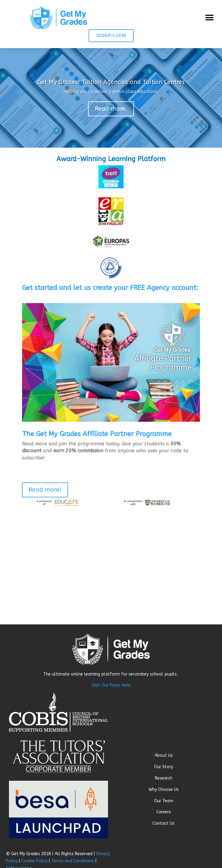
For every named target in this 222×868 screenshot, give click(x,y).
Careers (164, 812)
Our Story (164, 767)
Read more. (111, 109)
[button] (209, 17)
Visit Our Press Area (111, 685)
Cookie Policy (34, 861)
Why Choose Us (164, 790)
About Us (164, 755)
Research (164, 778)
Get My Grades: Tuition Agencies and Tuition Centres (111, 82)
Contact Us (164, 823)
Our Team (164, 801)
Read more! (45, 490)
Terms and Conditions (73, 861)
